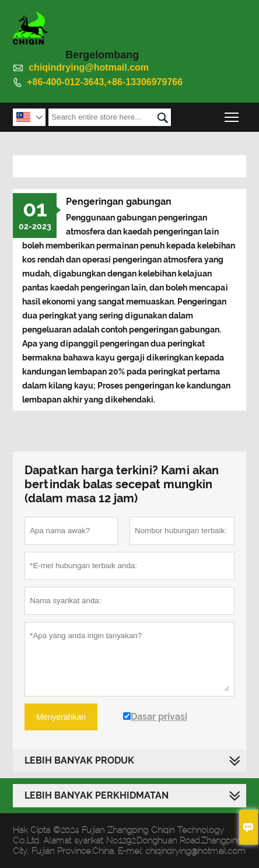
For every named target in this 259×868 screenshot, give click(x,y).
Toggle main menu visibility (232, 114)
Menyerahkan (61, 717)
